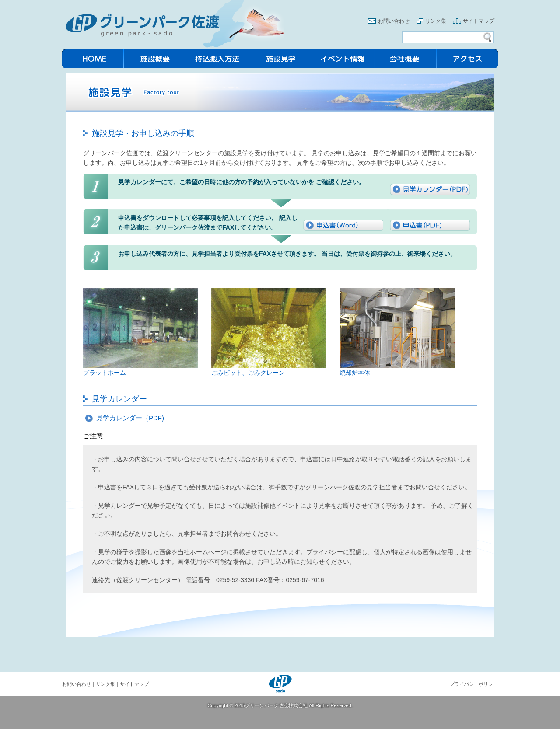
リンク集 (436, 21)
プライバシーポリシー (474, 684)
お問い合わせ (394, 21)
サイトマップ (479, 21)
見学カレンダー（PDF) (130, 418)
